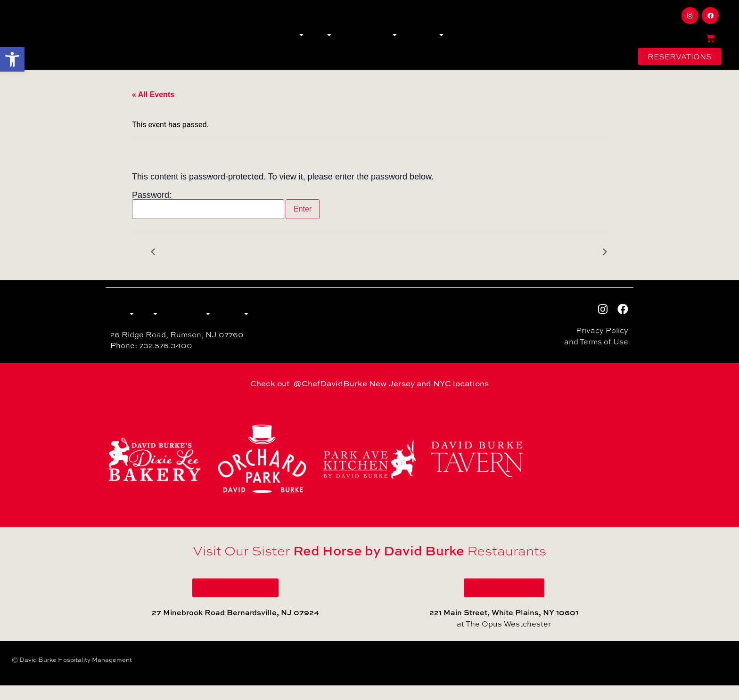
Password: (208, 217)
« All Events (153, 106)
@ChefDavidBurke (330, 398)
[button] (12, 59)
